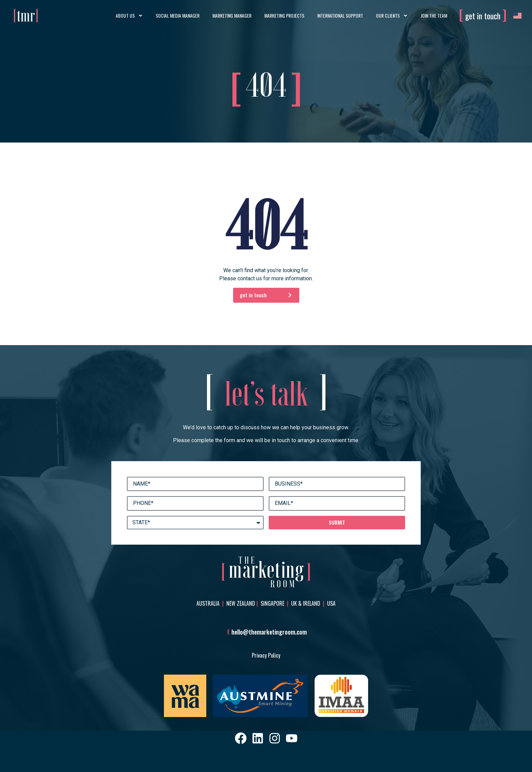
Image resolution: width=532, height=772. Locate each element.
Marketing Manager (232, 15)
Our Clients (392, 16)
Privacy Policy (266, 655)
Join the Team (434, 15)
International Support (340, 15)
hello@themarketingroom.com (269, 632)
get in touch (483, 16)
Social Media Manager (178, 15)
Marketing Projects (284, 15)
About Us (129, 16)
